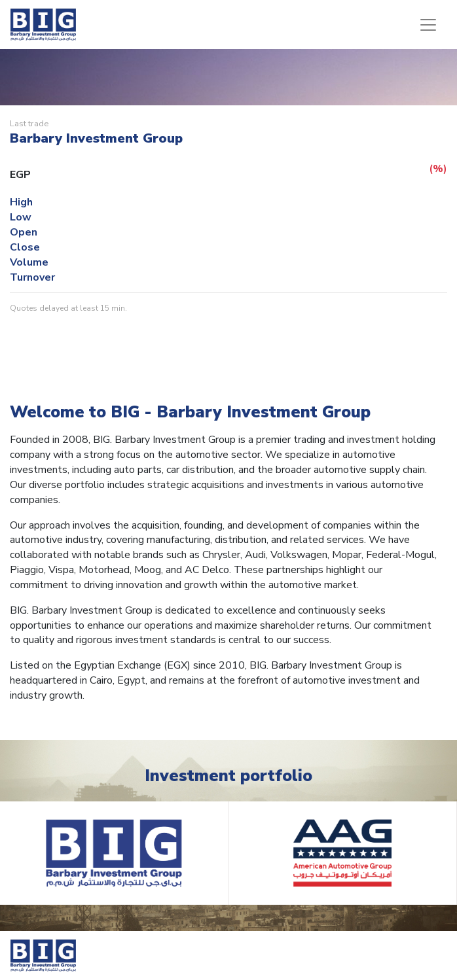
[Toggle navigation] (428, 25)
